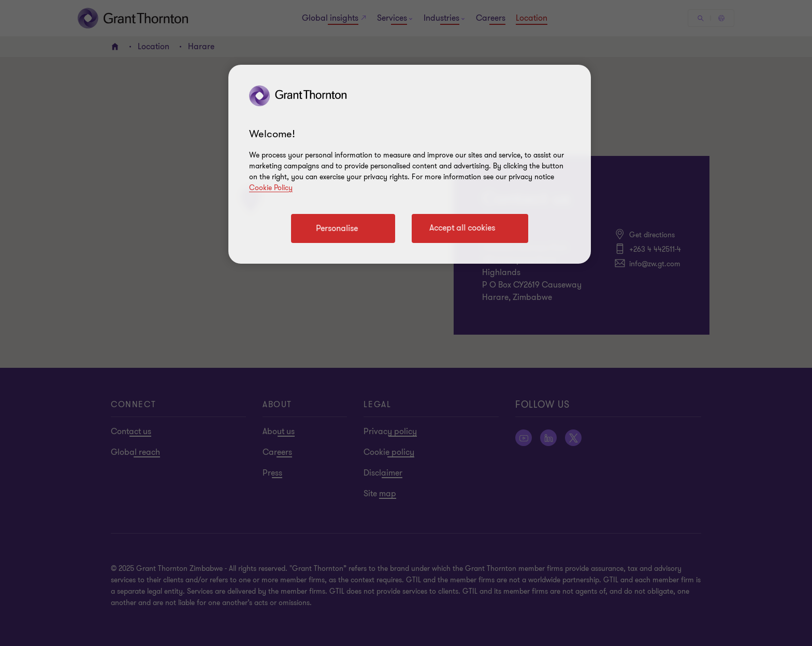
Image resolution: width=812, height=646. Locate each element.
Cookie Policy (271, 188)
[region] (410, 164)
